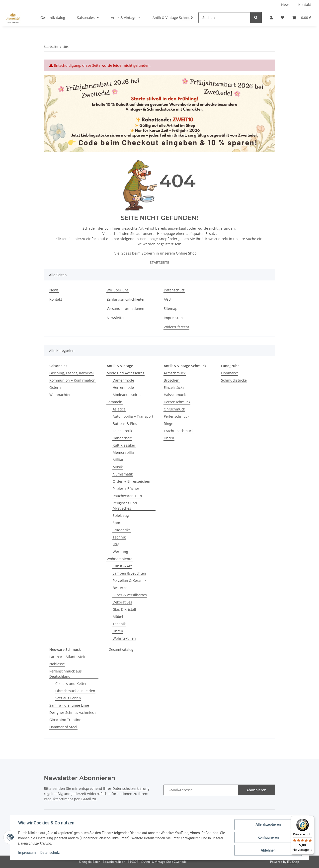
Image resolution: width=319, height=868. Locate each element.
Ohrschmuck (174, 409)
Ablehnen (268, 850)
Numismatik (123, 474)
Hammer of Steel (63, 727)
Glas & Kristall (124, 609)
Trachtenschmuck (179, 431)
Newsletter (116, 318)
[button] (271, 18)
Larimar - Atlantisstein (68, 657)
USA (116, 544)
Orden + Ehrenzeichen (131, 481)
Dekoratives (122, 602)
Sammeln (115, 402)
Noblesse (57, 664)
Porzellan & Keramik (129, 580)
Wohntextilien (124, 638)
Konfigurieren (268, 837)
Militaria (120, 460)
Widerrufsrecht (176, 327)
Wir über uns (118, 290)
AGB (167, 299)
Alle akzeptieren (268, 824)
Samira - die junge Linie (69, 705)
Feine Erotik (122, 431)
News (286, 5)
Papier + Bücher (126, 489)
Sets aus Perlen (68, 698)
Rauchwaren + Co (127, 496)
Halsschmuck (175, 395)
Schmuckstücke (234, 380)
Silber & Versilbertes (130, 595)
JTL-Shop (293, 862)
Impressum (27, 853)
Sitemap (171, 308)
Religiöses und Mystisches (125, 506)
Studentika (122, 530)
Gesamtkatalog (121, 649)
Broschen (172, 380)
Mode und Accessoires (125, 373)
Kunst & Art (122, 566)
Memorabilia (123, 452)
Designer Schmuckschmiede (73, 712)
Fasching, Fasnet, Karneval (72, 373)
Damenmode (123, 380)
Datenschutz (50, 853)
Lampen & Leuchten (129, 573)
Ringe (168, 424)
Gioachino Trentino (65, 720)
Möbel (118, 617)
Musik (118, 467)
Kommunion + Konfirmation (72, 380)
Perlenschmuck (176, 416)
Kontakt (305, 5)
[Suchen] (224, 18)
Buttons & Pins (125, 424)
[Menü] (311, 819)
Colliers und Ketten (71, 684)
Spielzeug (121, 515)
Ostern (55, 387)
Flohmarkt (229, 373)
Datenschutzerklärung (131, 788)
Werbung (120, 552)
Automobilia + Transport (133, 416)
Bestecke (120, 588)
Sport (117, 523)
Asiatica (119, 409)
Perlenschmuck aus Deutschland (66, 674)
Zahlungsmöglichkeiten (126, 299)
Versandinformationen (125, 308)
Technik (119, 537)
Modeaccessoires (127, 395)
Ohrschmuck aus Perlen (75, 691)
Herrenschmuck (177, 402)
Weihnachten (60, 395)
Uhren (118, 631)
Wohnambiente (120, 559)
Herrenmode (123, 387)
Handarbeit (122, 438)
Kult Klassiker (124, 445)
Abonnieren (256, 790)
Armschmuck (175, 373)
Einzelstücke (174, 387)
